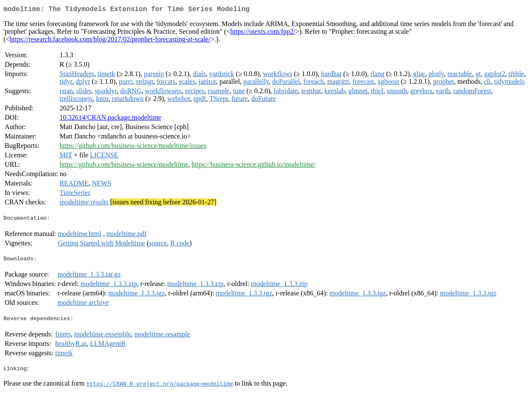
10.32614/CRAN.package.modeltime (110, 119)
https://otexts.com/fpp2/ (263, 33)
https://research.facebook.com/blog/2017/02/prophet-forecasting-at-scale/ (110, 41)
